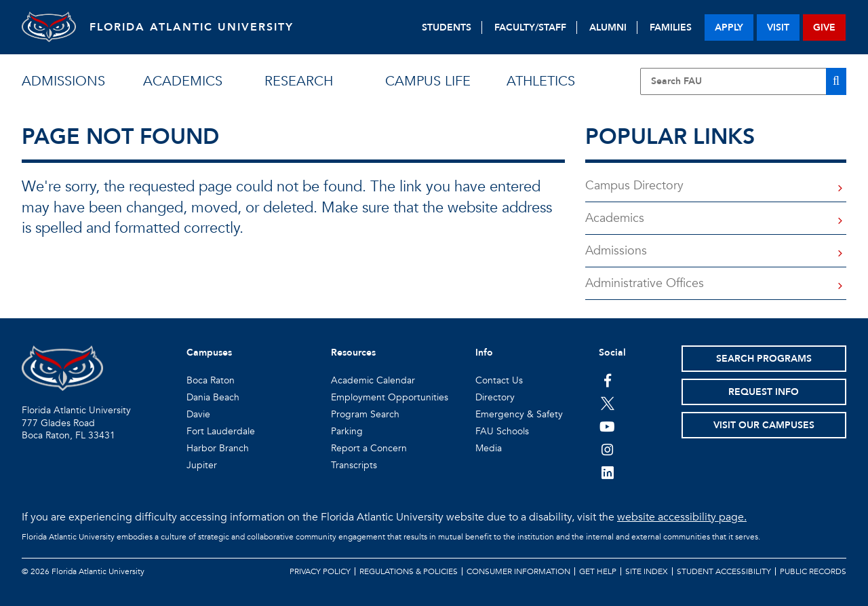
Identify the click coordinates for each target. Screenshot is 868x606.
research (299, 81)
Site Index (647, 571)
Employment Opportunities (390, 397)
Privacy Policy (320, 571)
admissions (63, 81)
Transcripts (354, 465)
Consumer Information (518, 571)
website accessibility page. (682, 517)
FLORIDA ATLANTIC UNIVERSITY (192, 27)
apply (729, 27)
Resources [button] (353, 353)
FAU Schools (502, 431)
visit (778, 27)
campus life (428, 81)
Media (489, 448)
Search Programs (764, 359)
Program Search (365, 414)
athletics (541, 81)
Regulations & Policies (409, 571)
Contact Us (499, 380)
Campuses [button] (209, 353)
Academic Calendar (373, 380)
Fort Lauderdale (221, 431)
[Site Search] (743, 81)
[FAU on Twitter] (607, 403)
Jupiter (202, 465)
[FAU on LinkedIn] (607, 472)
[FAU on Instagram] (607, 449)
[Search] (836, 81)
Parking (347, 431)
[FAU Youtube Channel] (607, 426)
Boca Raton (211, 380)
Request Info (764, 392)
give (824, 27)
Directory (495, 397)
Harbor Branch (218, 448)
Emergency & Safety (519, 414)
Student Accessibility (724, 571)
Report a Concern (369, 448)
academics (183, 81)
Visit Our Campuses (764, 425)
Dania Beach (213, 397)
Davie (198, 414)
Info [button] (484, 353)
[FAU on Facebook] (607, 380)
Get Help (598, 571)
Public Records (813, 571)
